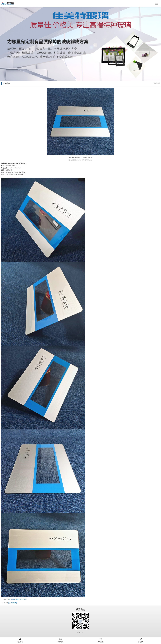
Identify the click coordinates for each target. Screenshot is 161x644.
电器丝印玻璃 (12, 603)
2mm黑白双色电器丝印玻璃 (17, 599)
